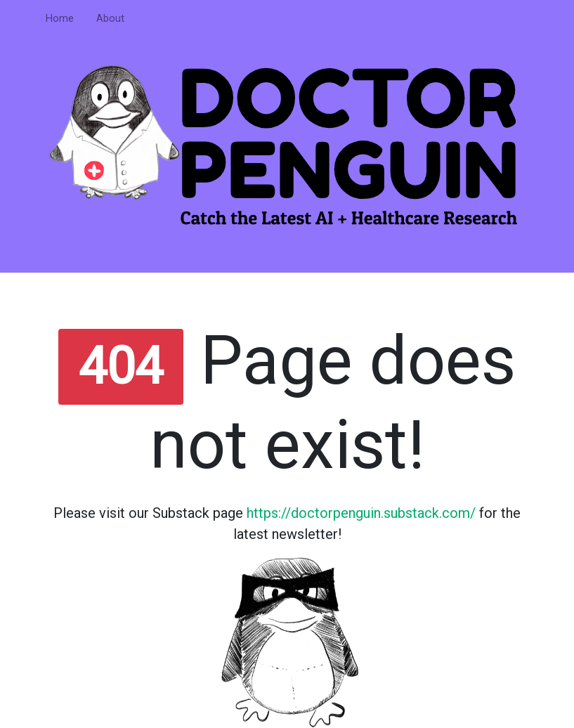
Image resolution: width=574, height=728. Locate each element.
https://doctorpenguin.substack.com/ (361, 513)
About (110, 19)
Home (60, 19)
